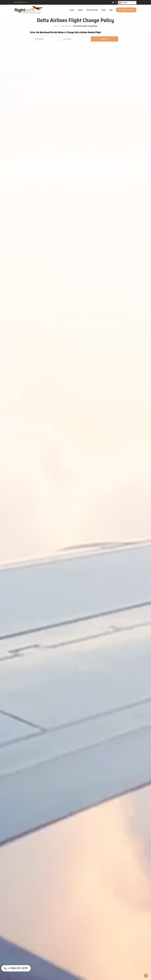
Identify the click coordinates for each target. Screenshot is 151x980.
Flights (80, 10)
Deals (104, 10)
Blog (111, 10)
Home (72, 10)
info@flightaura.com (21, 2)
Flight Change (66, 26)
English (123, 3)
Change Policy (104, 39)
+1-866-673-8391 (126, 10)
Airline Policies (92, 10)
